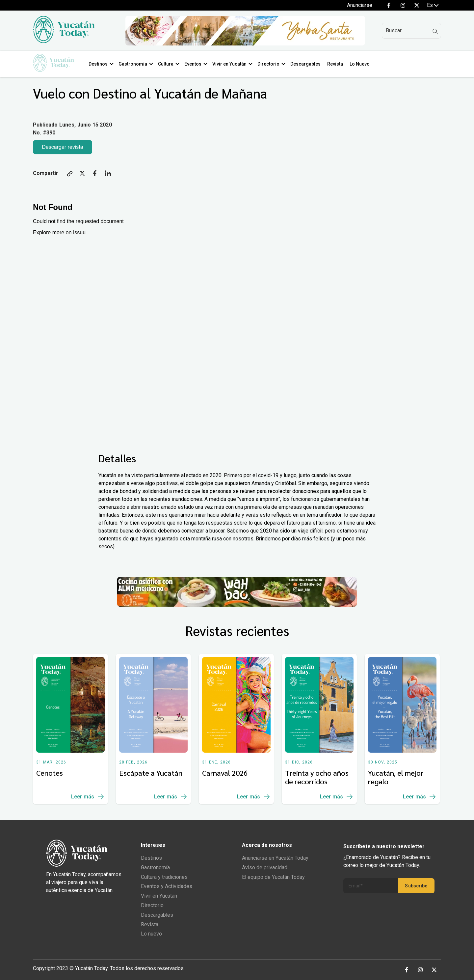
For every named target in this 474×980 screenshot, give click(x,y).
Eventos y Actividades (167, 886)
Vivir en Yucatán (233, 64)
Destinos (102, 64)
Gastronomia (136, 64)
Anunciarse (360, 5)
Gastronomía (155, 867)
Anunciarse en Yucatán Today (275, 858)
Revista (339, 64)
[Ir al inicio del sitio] (64, 41)
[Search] (411, 31)
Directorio (272, 64)
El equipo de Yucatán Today (273, 877)
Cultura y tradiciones (164, 877)
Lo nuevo (151, 934)
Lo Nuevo (363, 64)
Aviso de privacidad (265, 867)
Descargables (309, 64)
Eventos (197, 64)
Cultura (169, 64)
